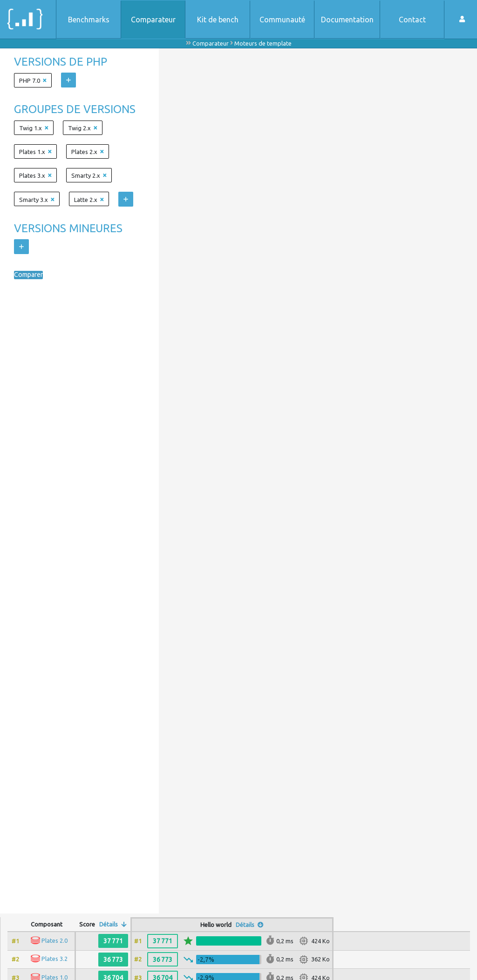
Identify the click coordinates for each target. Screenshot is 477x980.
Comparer (31, 275)
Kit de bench (218, 20)
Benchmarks (89, 20)
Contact (412, 20)
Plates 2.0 (55, 940)
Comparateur (153, 20)
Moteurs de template (263, 43)
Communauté (282, 20)
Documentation (347, 20)
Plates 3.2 (55, 959)
